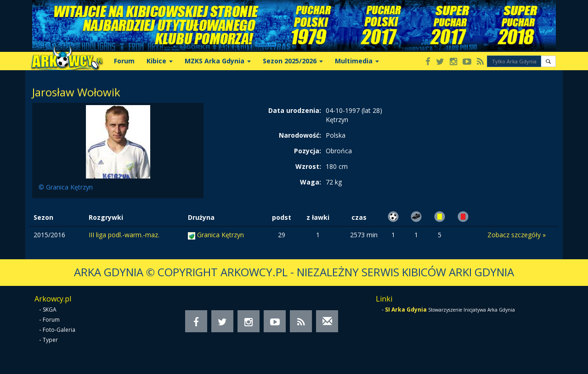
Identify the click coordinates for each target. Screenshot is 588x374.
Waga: (311, 182)
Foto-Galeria (59, 330)
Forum (124, 61)
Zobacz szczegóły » (517, 235)
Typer (50, 340)
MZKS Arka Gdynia (218, 61)
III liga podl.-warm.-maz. (124, 235)
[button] (548, 61)
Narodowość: (300, 135)
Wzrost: (308, 166)
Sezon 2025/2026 (293, 61)
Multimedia (357, 61)
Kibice (160, 61)
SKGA (50, 310)
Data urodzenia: (295, 110)
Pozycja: (308, 151)
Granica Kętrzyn (220, 235)
